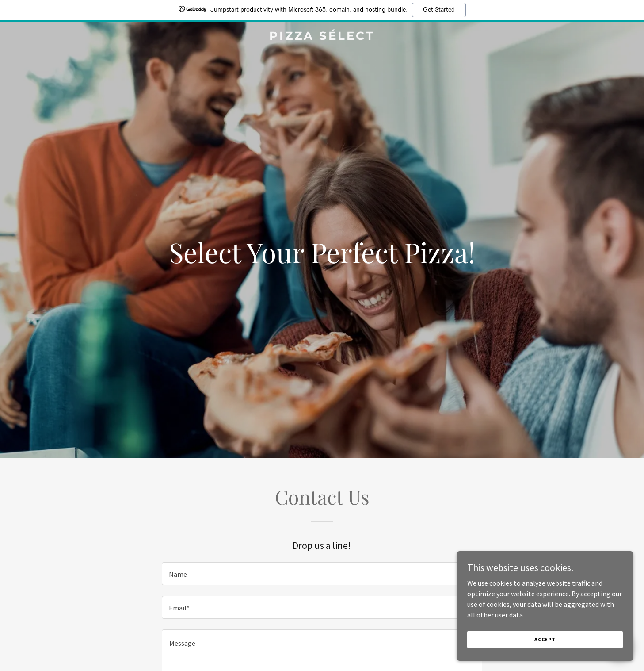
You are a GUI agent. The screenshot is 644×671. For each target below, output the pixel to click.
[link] (322, 37)
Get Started (439, 10)
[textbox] (322, 574)
